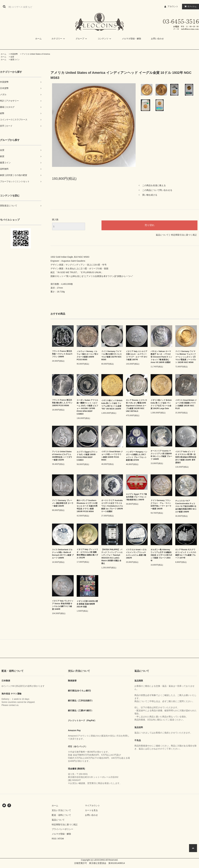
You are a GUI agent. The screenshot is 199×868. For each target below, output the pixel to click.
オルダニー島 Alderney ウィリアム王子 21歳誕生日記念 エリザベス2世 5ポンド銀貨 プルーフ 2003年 (161, 555)
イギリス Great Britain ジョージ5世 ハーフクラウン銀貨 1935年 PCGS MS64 (112, 456)
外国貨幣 (14, 54)
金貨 (12, 57)
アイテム (190, 6)
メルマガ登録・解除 (131, 39)
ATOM (61, 839)
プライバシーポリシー (62, 829)
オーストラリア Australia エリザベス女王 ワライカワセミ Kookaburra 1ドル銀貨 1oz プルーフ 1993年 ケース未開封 (112, 506)
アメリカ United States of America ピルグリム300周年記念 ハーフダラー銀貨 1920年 (62, 456)
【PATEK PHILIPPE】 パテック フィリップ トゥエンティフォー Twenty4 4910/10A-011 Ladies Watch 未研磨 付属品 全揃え (112, 556)
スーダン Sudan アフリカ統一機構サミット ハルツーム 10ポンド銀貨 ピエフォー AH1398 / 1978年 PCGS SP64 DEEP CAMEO (87, 407)
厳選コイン (15, 60)
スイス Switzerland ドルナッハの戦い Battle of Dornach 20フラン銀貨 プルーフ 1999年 (63, 554)
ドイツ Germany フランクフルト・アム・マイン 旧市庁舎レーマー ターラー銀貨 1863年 (161, 505)
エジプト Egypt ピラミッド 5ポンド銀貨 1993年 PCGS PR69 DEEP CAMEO (87, 456)
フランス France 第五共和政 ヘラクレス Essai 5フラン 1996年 (62, 354)
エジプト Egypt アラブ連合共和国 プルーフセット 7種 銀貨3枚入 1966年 (136, 497)
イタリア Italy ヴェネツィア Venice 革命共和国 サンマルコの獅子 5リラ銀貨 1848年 (63, 605)
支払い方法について (61, 810)
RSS (54, 839)
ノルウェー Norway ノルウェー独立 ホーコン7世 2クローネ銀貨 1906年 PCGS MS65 (87, 355)
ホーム (38, 39)
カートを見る (91, 810)
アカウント (173, 6)
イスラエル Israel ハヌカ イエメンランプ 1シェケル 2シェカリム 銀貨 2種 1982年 (136, 554)
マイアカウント (92, 806)
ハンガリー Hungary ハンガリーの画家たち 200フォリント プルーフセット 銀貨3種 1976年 (137, 456)
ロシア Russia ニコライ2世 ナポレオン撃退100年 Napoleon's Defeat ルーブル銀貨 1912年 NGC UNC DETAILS (136, 406)
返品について (162, 235)
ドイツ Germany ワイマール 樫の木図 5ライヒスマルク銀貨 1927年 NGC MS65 (112, 355)
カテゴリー (59, 39)
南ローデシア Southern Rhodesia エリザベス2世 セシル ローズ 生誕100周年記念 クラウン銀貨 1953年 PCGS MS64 (87, 506)
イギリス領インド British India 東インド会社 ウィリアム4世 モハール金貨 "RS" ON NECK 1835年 (112, 405)
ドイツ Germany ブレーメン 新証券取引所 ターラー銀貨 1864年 (63, 503)
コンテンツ (105, 39)
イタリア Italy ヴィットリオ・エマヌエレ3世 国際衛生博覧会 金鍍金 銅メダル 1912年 (87, 554)
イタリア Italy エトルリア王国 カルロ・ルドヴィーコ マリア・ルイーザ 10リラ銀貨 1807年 (137, 355)
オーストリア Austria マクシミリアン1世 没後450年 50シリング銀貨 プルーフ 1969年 (161, 455)
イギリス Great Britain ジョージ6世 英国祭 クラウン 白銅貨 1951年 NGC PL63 (186, 404)
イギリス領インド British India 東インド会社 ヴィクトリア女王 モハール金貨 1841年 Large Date (161, 404)
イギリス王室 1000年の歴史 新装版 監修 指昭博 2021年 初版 (87, 604)
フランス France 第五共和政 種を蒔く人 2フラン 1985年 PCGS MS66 (62, 403)
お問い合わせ (157, 39)
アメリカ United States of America (36, 54)
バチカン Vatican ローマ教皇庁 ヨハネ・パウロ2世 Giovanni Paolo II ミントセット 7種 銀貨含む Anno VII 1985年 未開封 (161, 357)
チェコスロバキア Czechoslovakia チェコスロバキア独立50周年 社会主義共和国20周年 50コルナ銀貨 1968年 (186, 506)
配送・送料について (61, 815)
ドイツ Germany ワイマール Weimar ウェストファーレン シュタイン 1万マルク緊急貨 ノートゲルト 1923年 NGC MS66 (186, 357)
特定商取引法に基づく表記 (184, 235)
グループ (82, 39)
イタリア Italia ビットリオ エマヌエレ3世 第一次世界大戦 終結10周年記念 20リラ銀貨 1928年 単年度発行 (186, 457)
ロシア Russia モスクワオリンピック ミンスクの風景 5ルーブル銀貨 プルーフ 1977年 (186, 554)
